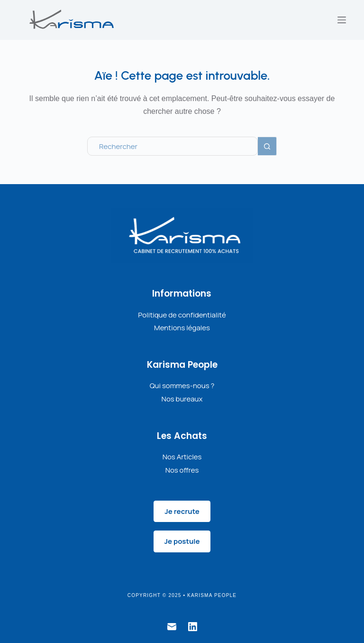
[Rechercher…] (173, 146)
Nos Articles (182, 457)
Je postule (182, 541)
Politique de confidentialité (182, 315)
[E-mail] (172, 627)
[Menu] (342, 20)
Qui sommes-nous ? (182, 386)
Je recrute (182, 511)
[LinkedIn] (193, 627)
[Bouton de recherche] (267, 146)
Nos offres (182, 470)
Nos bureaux (182, 399)
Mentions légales (182, 328)
